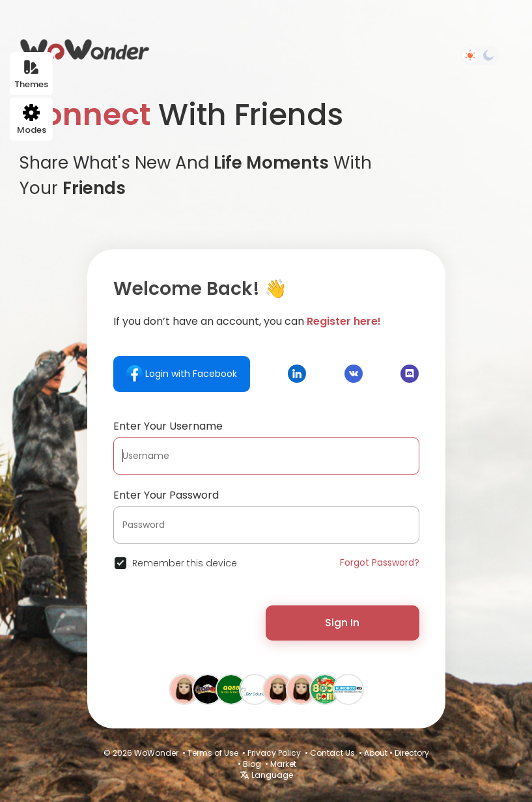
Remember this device (185, 563)
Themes (31, 75)
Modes (32, 120)
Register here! (344, 321)
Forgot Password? (380, 562)
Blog (252, 764)
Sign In (342, 623)
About (376, 753)
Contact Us (332, 753)
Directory (412, 753)
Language (266, 775)
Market (283, 764)
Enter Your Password (166, 495)
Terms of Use (213, 753)
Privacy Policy (274, 753)
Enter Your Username (168, 426)
